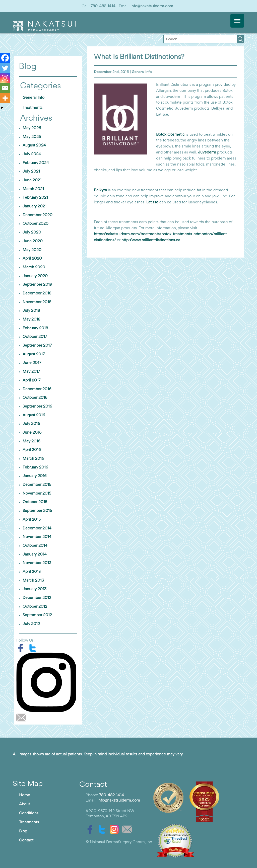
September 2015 (37, 511)
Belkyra (100, 190)
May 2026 (32, 128)
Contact (26, 840)
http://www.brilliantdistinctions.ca (151, 240)
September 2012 (37, 615)
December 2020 (38, 215)
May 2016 (31, 441)
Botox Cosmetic (171, 135)
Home (25, 795)
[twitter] (34, 648)
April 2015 (32, 520)
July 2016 (31, 424)
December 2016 (37, 389)
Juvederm (207, 152)
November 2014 (37, 537)
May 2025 (32, 137)
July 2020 (32, 232)
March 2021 (33, 189)
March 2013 (33, 581)
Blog (23, 831)
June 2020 (33, 241)
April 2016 (32, 450)
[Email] (5, 88)
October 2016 (35, 398)
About (24, 804)
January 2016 (35, 476)
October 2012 (35, 607)
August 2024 (34, 145)
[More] (5, 98)
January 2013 (35, 589)
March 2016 (33, 459)
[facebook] (22, 648)
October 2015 (35, 502)
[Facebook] (5, 58)
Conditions (29, 813)
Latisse (152, 202)
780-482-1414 (103, 6)
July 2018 (31, 311)
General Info (142, 72)
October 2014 (35, 546)
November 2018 (37, 302)
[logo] (44, 30)
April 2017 (31, 380)
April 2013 (32, 572)
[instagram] (48, 682)
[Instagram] (5, 78)
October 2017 (35, 337)
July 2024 (32, 154)
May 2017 (31, 372)
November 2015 (37, 494)
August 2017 (34, 354)
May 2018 (31, 320)
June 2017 (32, 363)
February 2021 (35, 198)
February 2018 (35, 328)
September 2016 (37, 407)
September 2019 (37, 285)
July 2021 (31, 172)
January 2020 (35, 276)
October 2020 (36, 224)
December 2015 (37, 485)
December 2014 (37, 528)
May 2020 (32, 250)
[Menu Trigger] (237, 21)
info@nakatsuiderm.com (152, 6)
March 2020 (34, 267)
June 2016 (32, 433)
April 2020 (32, 259)
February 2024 (36, 163)
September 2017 (37, 346)
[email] (23, 718)
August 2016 (34, 415)
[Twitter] (5, 68)
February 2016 (35, 467)
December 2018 (37, 293)
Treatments (33, 108)
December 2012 (37, 598)
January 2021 (35, 206)
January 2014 (35, 555)
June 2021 (32, 180)
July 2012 (31, 624)
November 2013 (37, 563)
